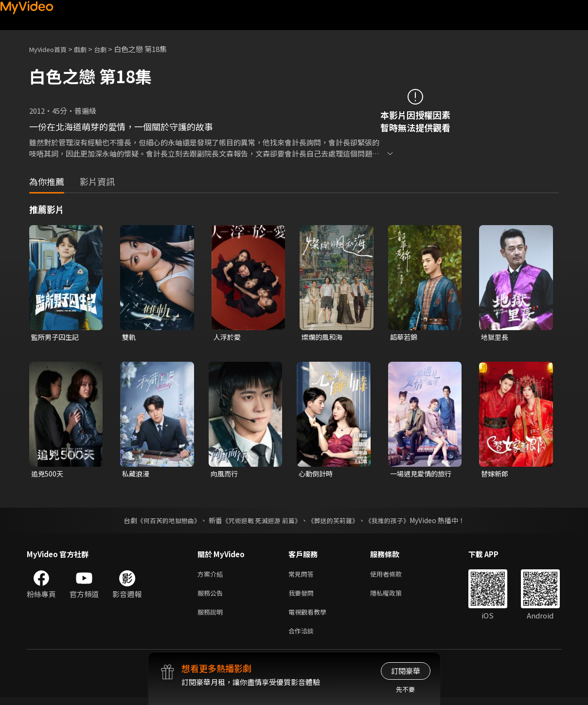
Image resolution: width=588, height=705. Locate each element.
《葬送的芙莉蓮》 (337, 522)
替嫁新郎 (496, 475)
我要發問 (303, 597)
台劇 (110, 49)
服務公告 (212, 597)
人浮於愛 (228, 337)
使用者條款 (394, 576)
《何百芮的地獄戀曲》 (162, 522)
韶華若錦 (405, 337)
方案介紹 (212, 576)
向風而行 (225, 475)
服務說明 (212, 617)
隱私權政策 (394, 597)
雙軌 (129, 337)
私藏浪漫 (137, 475)
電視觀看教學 (310, 617)
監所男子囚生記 (57, 337)
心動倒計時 (317, 475)
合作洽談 (303, 638)
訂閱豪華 (406, 671)
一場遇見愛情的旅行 (423, 475)
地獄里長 (496, 337)
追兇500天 (48, 475)
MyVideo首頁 (51, 49)
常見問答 (303, 576)
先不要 (405, 689)
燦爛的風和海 (323, 337)
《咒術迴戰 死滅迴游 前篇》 (260, 522)
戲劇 (88, 49)
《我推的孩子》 (394, 522)
